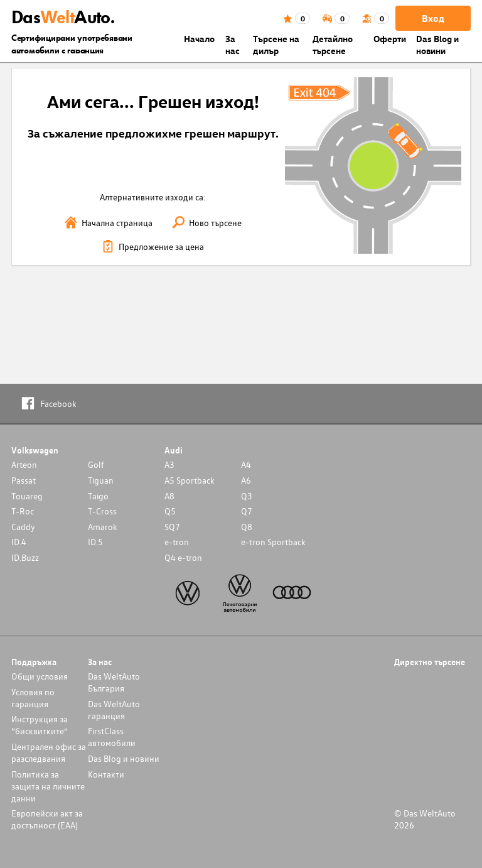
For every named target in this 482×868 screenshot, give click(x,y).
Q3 (247, 496)
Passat (24, 480)
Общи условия (40, 676)
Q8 (247, 527)
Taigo (98, 496)
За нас (233, 45)
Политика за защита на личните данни (48, 786)
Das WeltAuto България (114, 682)
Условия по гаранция (33, 698)
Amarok (103, 527)
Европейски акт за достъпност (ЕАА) (47, 819)
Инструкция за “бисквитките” (40, 725)
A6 (246, 480)
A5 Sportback (190, 480)
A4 (246, 464)
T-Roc (23, 511)
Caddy (23, 527)
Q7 (247, 511)
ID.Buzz (25, 557)
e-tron (177, 542)
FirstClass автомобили (112, 737)
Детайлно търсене (333, 45)
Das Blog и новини (437, 45)
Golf (96, 464)
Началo (199, 39)
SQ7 (172, 527)
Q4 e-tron (183, 557)
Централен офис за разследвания (49, 752)
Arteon (24, 464)
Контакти (106, 774)
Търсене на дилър (276, 45)
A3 (169, 464)
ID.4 (19, 542)
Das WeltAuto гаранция (114, 710)
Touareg (27, 496)
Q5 (170, 511)
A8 (169, 496)
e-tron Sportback (273, 542)
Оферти (390, 39)
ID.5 (95, 542)
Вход (433, 18)
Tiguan (101, 480)
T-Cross (102, 511)
